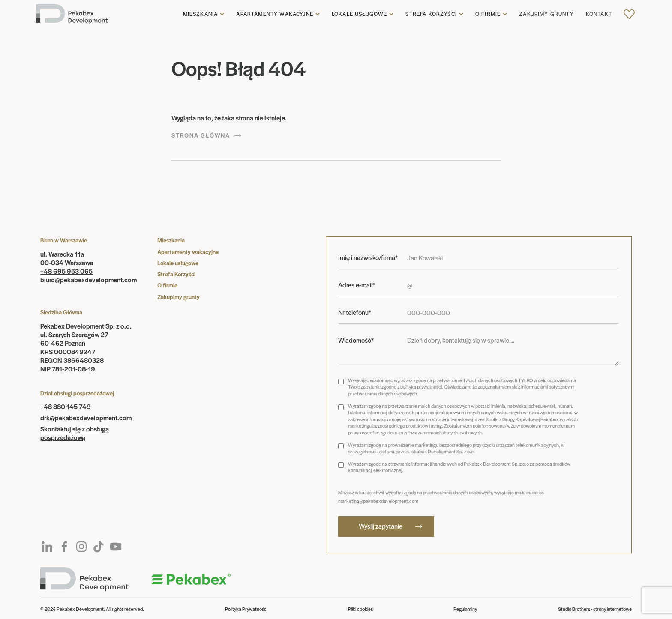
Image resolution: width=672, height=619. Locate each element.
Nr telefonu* (355, 312)
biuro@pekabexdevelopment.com (88, 280)
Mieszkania (201, 14)
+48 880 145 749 (66, 406)
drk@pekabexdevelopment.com (86, 417)
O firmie (488, 14)
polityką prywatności (421, 386)
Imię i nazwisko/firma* (368, 257)
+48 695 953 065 (66, 271)
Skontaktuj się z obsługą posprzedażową (75, 433)
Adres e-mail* (357, 285)
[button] (204, 14)
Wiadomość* (356, 340)
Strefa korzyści (431, 14)
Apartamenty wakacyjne (275, 14)
